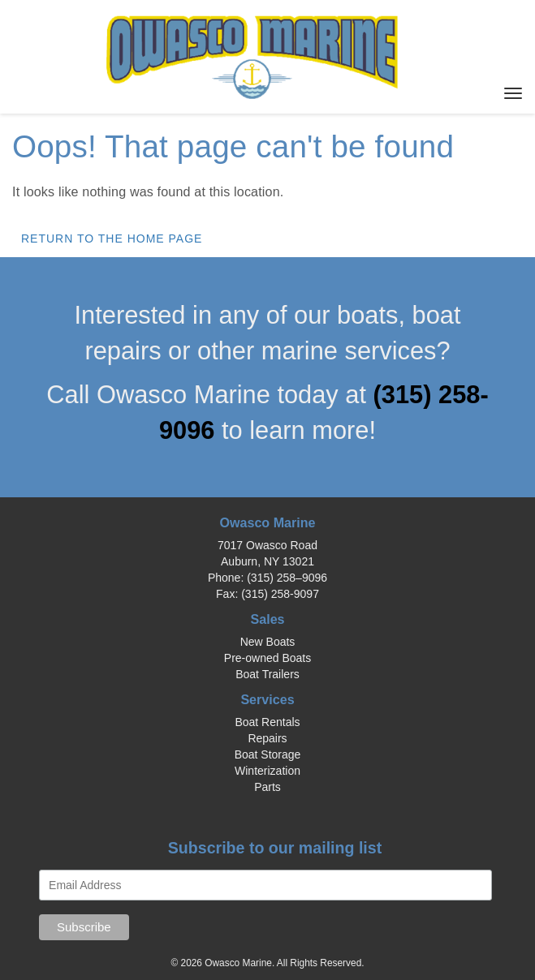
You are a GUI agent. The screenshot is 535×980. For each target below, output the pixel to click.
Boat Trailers (267, 674)
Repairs (267, 738)
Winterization (267, 771)
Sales (267, 619)
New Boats (268, 642)
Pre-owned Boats (267, 658)
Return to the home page (112, 239)
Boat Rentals (267, 722)
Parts (267, 787)
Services (267, 699)
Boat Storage (268, 754)
